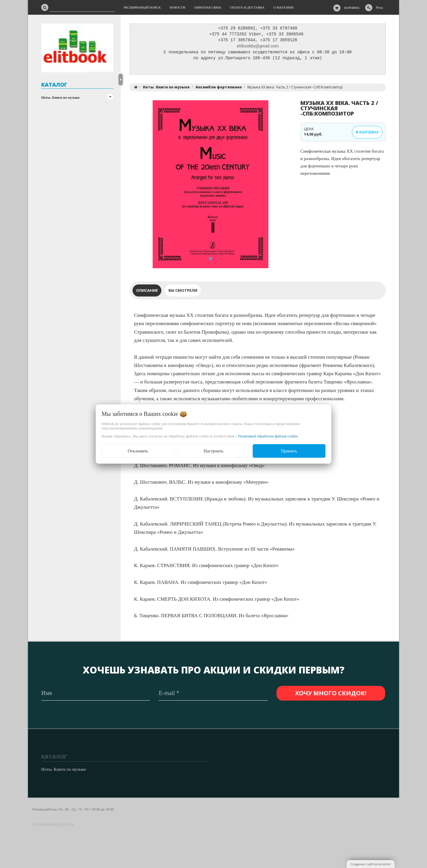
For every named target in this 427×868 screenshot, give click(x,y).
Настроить (213, 451)
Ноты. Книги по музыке (61, 98)
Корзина (352, 8)
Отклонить (138, 451)
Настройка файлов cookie (53, 824)
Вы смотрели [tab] (183, 292)
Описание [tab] (147, 292)
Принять (289, 451)
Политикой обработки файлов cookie (268, 436)
